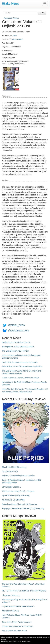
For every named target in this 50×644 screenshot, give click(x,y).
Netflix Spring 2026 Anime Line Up (16, 342)
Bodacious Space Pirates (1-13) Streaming (20, 504)
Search (42, 13)
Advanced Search (11, 18)
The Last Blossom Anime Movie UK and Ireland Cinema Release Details (22, 372)
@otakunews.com (19, 331)
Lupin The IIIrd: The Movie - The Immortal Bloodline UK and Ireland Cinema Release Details (25, 390)
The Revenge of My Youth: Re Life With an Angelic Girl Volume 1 (25, 601)
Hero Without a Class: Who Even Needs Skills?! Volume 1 (22, 616)
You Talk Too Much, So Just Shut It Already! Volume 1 (24, 591)
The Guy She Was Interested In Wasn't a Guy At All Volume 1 (23, 585)
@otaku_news (16, 325)
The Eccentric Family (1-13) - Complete (18, 491)
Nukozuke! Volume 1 (11, 611)
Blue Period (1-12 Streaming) (14, 467)
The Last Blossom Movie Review (16, 351)
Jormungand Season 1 (11, 487)
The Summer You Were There (14, 631)
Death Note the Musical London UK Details (20, 362)
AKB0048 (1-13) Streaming (13, 500)
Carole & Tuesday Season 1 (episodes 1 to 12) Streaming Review (21, 481)
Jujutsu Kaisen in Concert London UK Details (21, 378)
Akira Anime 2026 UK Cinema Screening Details (22, 367)
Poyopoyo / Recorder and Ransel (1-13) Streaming (23, 508)
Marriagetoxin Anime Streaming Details (18, 347)
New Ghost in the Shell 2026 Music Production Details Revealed (24, 383)
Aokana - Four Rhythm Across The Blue (18, 476)
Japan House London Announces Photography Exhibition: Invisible (21, 357)
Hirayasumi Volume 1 (11, 595)
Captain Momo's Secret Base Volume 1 (18, 606)
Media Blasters (18, 39)
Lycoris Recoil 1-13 (10, 471)
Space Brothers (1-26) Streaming (16, 495)
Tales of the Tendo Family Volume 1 (17, 622)
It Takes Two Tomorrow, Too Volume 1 (18, 626)
